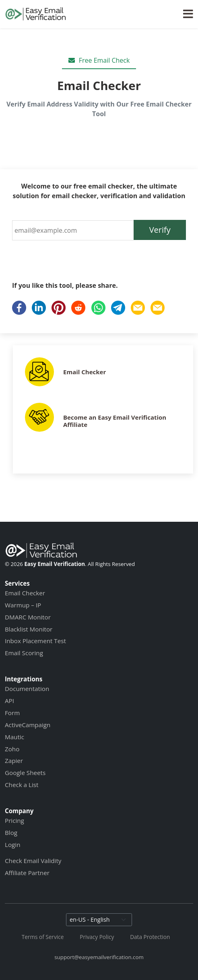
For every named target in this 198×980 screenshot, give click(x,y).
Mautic (14, 737)
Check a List (22, 785)
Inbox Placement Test (35, 641)
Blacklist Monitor (29, 629)
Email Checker (85, 372)
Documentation (27, 689)
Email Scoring (24, 653)
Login (12, 845)
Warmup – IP (23, 605)
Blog (11, 832)
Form (12, 713)
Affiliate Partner (27, 873)
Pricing (14, 820)
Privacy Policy (97, 937)
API (9, 701)
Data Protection (150, 937)
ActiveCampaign (28, 725)
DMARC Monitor (28, 617)
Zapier (14, 761)
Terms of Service (43, 937)
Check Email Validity (33, 861)
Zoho (12, 749)
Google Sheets (25, 773)
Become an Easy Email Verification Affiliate (115, 421)
